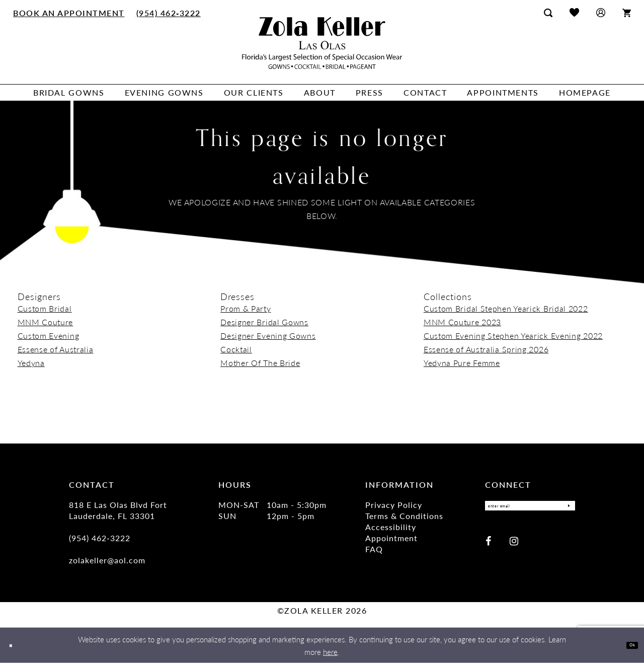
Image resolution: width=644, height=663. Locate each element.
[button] (601, 12)
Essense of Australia (56, 349)
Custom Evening (49, 336)
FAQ (374, 549)
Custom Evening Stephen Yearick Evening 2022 (513, 336)
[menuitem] (69, 13)
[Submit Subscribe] (565, 508)
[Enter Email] (530, 508)
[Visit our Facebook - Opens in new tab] (488, 546)
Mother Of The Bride (260, 363)
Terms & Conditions (404, 516)
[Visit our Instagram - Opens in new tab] (514, 546)
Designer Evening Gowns (268, 336)
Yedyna (31, 363)
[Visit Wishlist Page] (574, 12)
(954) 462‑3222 (100, 538)
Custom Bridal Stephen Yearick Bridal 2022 (506, 308)
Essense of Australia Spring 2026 (486, 349)
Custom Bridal (45, 308)
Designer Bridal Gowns (264, 322)
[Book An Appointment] (69, 13)
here (330, 652)
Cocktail (236, 349)
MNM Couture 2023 (462, 322)
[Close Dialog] (15, 645)
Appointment (391, 538)
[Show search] (548, 13)
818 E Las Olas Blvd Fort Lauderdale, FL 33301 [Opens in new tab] (118, 510)
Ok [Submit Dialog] (628, 645)
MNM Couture (46, 322)
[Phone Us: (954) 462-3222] (168, 13)
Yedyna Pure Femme (462, 363)
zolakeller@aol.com (107, 560)
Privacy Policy (394, 505)
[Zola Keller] (322, 43)
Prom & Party (246, 308)
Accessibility (391, 527)
